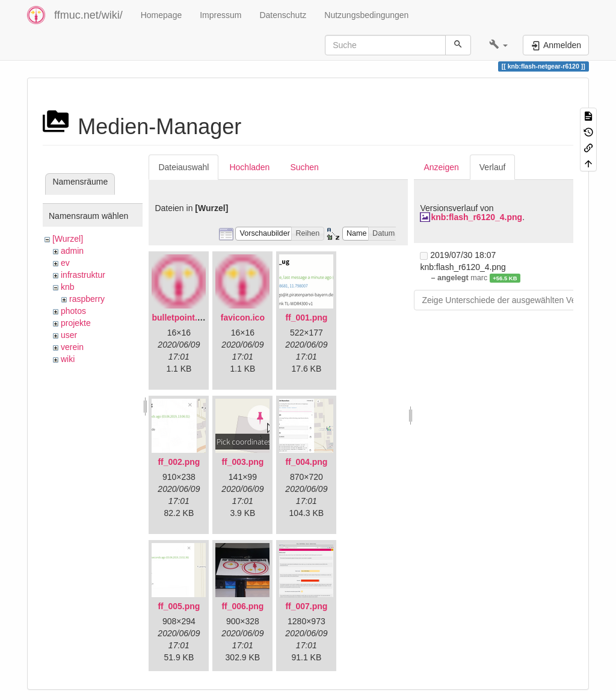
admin (72, 251)
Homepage (162, 15)
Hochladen (249, 167)
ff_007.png (306, 606)
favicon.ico (243, 318)
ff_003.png (242, 462)
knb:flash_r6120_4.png (476, 217)
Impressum (220, 15)
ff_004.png (306, 462)
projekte (76, 323)
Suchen (304, 167)
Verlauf (493, 167)
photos (73, 311)
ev (65, 263)
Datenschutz (283, 15)
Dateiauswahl (183, 167)
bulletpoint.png (182, 318)
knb (68, 287)
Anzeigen (441, 167)
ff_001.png (306, 318)
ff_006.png (242, 606)
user (69, 335)
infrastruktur (83, 275)
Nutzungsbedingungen (366, 15)
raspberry (87, 299)
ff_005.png (179, 606)
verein (72, 347)
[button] (498, 45)
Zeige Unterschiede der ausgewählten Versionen (513, 300)
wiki (68, 359)
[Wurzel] (68, 239)
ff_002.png (179, 462)
